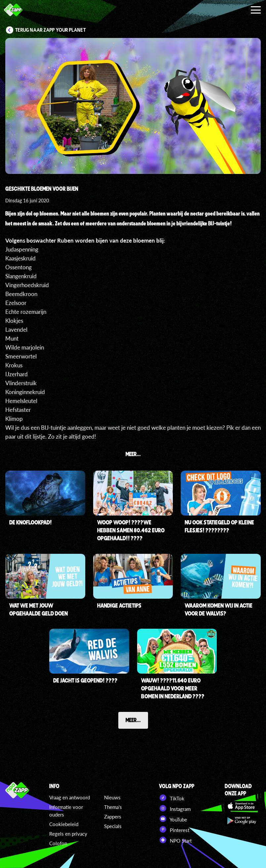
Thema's (113, 807)
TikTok (172, 798)
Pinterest (174, 829)
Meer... (133, 720)
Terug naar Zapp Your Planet (51, 30)
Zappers (113, 817)
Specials (113, 826)
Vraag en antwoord (70, 797)
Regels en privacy (68, 834)
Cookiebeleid (64, 824)
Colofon (58, 843)
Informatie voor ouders (66, 811)
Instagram (175, 808)
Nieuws (112, 797)
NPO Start (175, 840)
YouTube (173, 819)
